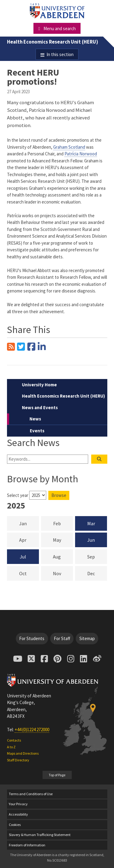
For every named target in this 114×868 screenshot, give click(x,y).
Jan (29, 523)
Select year (18, 495)
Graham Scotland (69, 147)
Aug (63, 556)
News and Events (40, 407)
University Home (39, 385)
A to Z (11, 747)
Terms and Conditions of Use (31, 794)
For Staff (62, 638)
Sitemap (87, 638)
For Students (32, 638)
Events (37, 431)
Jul (23, 557)
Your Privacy (18, 804)
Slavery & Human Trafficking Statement (40, 835)
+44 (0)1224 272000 (32, 730)
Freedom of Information (27, 845)
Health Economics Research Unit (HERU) (53, 42)
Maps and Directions (23, 753)
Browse (59, 495)
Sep (97, 556)
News (35, 419)
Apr (29, 540)
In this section (60, 54)
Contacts (14, 740)
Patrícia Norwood (81, 154)
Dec (97, 573)
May (63, 540)
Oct (29, 573)
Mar (91, 523)
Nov (63, 573)
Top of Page (57, 775)
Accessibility (18, 814)
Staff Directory (18, 760)
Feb (63, 523)
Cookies (15, 825)
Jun (91, 540)
